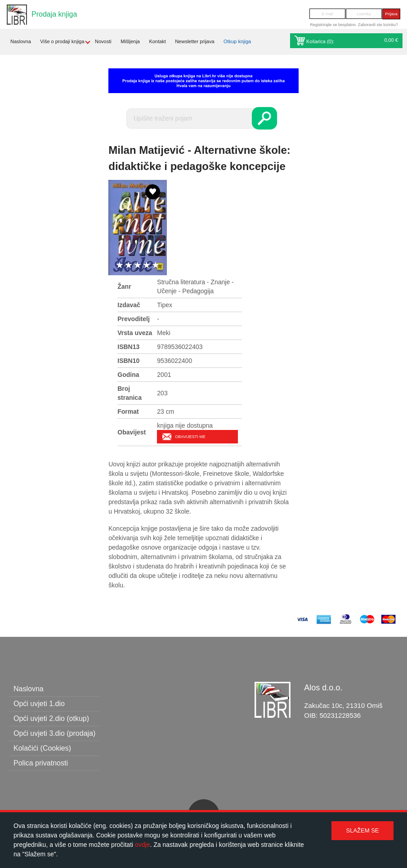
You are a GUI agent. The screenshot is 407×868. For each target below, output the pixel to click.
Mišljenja (130, 41)
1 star (120, 266)
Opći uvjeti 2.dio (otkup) (51, 718)
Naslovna (21, 41)
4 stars (147, 266)
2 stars (129, 266)
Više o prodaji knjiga (62, 41)
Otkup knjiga (237, 41)
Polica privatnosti (41, 763)
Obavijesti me (190, 437)
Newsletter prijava (195, 41)
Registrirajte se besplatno (333, 25)
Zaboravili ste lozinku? (378, 25)
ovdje (142, 845)
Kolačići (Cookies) (42, 748)
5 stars (156, 266)
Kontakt (157, 41)
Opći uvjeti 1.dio (39, 704)
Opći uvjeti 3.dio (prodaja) (54, 733)
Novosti (103, 41)
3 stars (138, 266)
